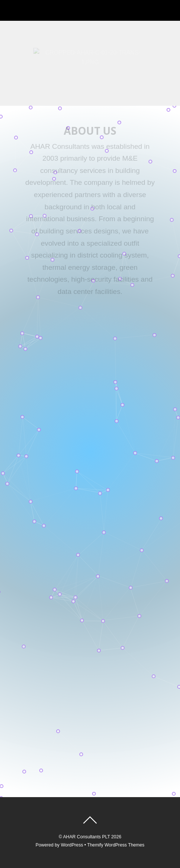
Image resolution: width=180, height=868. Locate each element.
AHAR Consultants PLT (86, 837)
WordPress (72, 845)
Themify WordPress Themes (116, 845)
